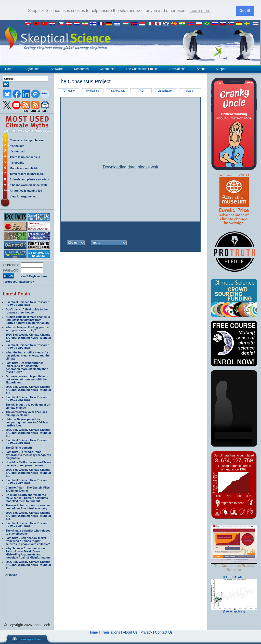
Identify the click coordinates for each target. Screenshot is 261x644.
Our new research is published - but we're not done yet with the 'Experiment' (27, 379)
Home (9, 69)
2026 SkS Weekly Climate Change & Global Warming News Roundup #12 (28, 473)
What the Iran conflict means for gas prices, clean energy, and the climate (28, 355)
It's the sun (17, 146)
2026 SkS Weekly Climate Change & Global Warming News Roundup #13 (28, 433)
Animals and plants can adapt (29, 179)
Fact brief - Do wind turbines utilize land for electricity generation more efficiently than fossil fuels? (27, 367)
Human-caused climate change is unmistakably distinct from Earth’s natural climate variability (28, 320)
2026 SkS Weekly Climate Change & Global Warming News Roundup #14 (28, 390)
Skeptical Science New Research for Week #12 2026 (27, 481)
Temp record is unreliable (27, 174)
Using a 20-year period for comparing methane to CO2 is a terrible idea (27, 422)
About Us (130, 632)
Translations (177, 69)
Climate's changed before (27, 140)
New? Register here (34, 276)
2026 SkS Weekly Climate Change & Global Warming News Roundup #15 (28, 337)
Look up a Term (30, 639)
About (201, 69)
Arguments (32, 69)
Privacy (146, 632)
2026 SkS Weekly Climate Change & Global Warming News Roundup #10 (28, 565)
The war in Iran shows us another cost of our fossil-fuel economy (28, 507)
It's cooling (17, 162)
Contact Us (164, 632)
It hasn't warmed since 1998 (28, 185)
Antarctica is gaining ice (26, 190)
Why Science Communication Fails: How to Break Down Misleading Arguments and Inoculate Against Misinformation (28, 553)
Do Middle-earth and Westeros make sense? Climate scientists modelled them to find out (27, 498)
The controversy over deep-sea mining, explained (26, 413)
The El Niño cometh (19, 447)
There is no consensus (25, 157)
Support (221, 69)
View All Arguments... (24, 196)
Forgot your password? (18, 281)
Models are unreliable (24, 168)
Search (190, 90)
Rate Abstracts (117, 90)
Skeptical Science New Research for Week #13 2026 (27, 441)
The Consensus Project (142, 69)
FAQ (141, 90)
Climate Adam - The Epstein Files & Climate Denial (28, 489)
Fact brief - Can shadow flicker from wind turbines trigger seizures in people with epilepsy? (28, 541)
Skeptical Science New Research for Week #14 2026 (27, 398)
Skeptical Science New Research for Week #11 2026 (27, 524)
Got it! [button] (245, 11)
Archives (11, 575)
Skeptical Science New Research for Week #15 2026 (27, 346)
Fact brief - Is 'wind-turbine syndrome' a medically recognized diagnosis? (28, 455)
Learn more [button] (200, 11)
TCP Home (68, 90)
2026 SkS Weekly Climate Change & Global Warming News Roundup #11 (28, 516)
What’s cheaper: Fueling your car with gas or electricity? (28, 328)
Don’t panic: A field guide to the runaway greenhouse (27, 311)
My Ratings (93, 90)
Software (57, 69)
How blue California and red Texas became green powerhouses (28, 464)
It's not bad (17, 151)
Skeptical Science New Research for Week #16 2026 (27, 303)
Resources (81, 69)
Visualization (166, 91)
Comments (107, 69)
